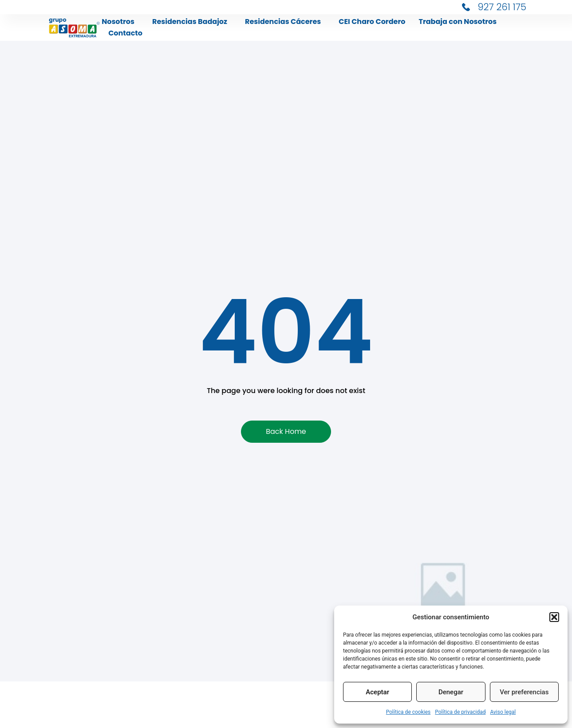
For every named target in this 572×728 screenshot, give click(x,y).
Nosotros (120, 22)
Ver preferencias (524, 692)
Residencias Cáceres (285, 22)
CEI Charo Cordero (372, 22)
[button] (554, 617)
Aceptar (377, 692)
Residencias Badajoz (192, 22)
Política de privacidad (460, 712)
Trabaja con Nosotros (458, 22)
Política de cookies (408, 712)
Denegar (451, 692)
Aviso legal (503, 712)
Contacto (125, 33)
